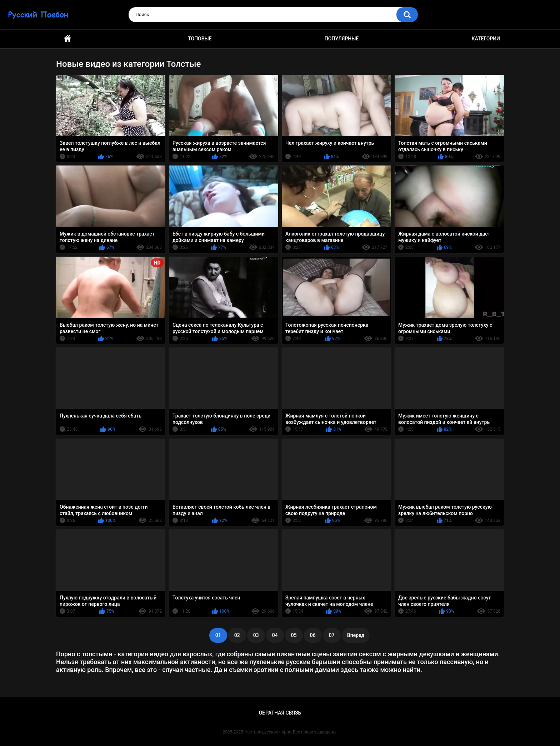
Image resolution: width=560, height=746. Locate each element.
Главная (67, 39)
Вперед (356, 635)
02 (237, 635)
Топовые (200, 39)
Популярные (342, 39)
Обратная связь (280, 713)
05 (294, 635)
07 (332, 635)
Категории (486, 39)
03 (256, 635)
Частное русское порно (268, 732)
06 (313, 635)
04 (275, 635)
